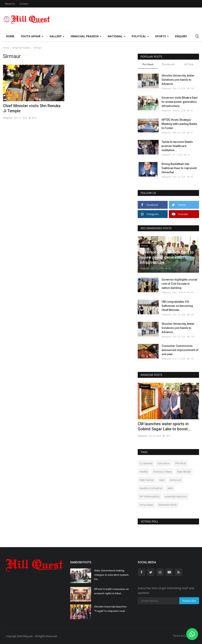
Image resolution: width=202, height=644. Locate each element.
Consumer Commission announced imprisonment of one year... (180, 350)
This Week (148, 64)
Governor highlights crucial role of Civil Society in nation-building (179, 284)
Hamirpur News (162, 472)
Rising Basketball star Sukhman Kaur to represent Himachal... (179, 168)
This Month (168, 64)
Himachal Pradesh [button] (86, 36)
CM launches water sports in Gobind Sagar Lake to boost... (164, 426)
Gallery (57, 36)
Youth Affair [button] (32, 36)
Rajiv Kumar (147, 480)
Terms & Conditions (185, 636)
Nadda (144, 472)
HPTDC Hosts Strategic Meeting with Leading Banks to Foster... (179, 124)
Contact (24, 4)
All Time (189, 64)
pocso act (176, 480)
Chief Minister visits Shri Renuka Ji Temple (32, 108)
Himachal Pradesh (21, 48)
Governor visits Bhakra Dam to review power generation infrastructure (180, 102)
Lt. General (146, 463)
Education (164, 463)
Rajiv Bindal (184, 472)
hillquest (8, 118)
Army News (146, 505)
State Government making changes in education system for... (111, 575)
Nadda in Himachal (151, 488)
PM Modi (180, 463)
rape (162, 480)
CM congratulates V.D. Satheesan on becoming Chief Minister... (177, 306)
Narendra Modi (168, 505)
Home (10, 36)
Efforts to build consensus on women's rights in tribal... (111, 591)
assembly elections (176, 496)
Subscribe (189, 601)
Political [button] (140, 36)
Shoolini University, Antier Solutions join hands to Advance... (178, 80)
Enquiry (181, 36)
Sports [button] (162, 36)
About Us (10, 4)
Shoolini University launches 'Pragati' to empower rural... (111, 609)
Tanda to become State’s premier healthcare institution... (177, 146)
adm (170, 488)
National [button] (116, 36)
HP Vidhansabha (149, 496)
